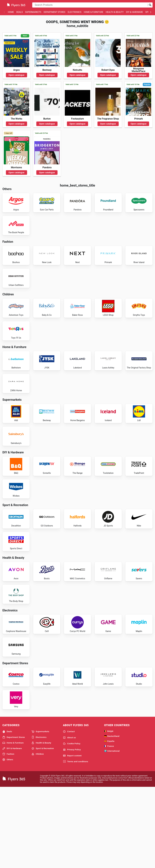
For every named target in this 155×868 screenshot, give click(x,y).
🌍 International (112, 831)
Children (38, 834)
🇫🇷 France (109, 826)
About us (69, 818)
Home (11, 12)
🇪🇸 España (109, 822)
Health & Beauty (115, 12)
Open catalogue (16, 75)
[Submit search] (150, 5)
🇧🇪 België (109, 812)
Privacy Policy (72, 830)
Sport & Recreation (43, 829)
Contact (69, 812)
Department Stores (54, 12)
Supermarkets (33, 12)
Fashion (8, 834)
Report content (72, 836)
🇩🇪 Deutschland (112, 817)
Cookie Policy (72, 824)
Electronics (74, 12)
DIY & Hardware (135, 12)
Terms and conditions (76, 842)
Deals (20, 12)
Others (8, 840)
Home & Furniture (94, 12)
